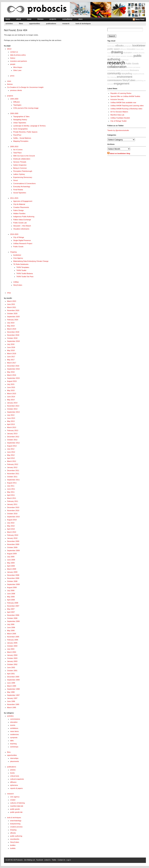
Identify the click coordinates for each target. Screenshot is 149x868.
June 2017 (11, 357)
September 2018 (13, 341)
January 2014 (12, 403)
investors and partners (19, 61)
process (130, 67)
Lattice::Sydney (19, 174)
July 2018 (11, 344)
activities (9, 24)
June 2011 (11, 489)
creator (13, 800)
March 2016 (12, 375)
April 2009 (11, 566)
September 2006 (13, 621)
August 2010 (12, 520)
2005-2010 (14, 147)
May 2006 (11, 631)
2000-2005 (14, 113)
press (12, 76)
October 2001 (12, 671)
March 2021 (12, 307)
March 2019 (12, 329)
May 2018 (11, 350)
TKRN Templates (23, 267)
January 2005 (12, 643)
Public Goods (18, 247)
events (13, 725)
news (29, 19)
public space (114, 49)
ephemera (14, 785)
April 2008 (11, 600)
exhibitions (14, 728)
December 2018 (13, 332)
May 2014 (11, 400)
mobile (118, 70)
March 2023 (12, 301)
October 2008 (12, 581)
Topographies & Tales (21, 117)
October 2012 (12, 440)
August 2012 (12, 446)
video (109, 56)
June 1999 (11, 683)
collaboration (117, 67)
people (13, 64)
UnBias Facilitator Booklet (120, 118)
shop (9, 293)
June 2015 (11, 387)
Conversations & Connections (24, 183)
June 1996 (11, 701)
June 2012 (11, 452)
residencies (14, 734)
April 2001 (11, 674)
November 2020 (13, 310)
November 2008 (13, 578)
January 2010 (12, 538)
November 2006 (13, 615)
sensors (123, 56)
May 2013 (11, 421)
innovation (131, 49)
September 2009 (13, 551)
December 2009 (13, 541)
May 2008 (11, 597)
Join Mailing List (29, 860)
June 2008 (11, 594)
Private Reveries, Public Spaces (25, 132)
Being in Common (20, 168)
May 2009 (11, 563)
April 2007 (11, 612)
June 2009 (11, 560)
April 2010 (11, 529)
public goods (15, 809)
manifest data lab (17, 806)
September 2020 (13, 317)
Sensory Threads (20, 162)
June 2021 (11, 304)
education (14, 722)
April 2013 (11, 424)
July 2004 (11, 649)
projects (53, 19)
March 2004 (12, 652)
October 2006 (12, 618)
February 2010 (13, 535)
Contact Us (61, 860)
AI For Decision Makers (119, 112)
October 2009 (12, 547)
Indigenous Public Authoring (24, 217)
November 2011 (13, 474)
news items (14, 731)
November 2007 (13, 606)
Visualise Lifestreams (21, 229)
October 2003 (12, 658)
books (12, 773)
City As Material (19, 204)
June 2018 (11, 347)
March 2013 (12, 427)
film (109, 77)
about (19, 19)
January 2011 (12, 504)
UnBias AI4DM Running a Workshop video (126, 109)
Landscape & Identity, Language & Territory (29, 126)
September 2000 (13, 680)
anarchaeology (16, 821)
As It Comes (18, 150)
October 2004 (12, 646)
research (66, 24)
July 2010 (11, 523)
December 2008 (13, 575)
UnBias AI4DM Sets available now (123, 102)
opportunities (35, 24)
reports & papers (16, 788)
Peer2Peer (17, 135)
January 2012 (12, 467)
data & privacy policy (18, 55)
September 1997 (13, 695)
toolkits (13, 848)
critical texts (15, 776)
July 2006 (11, 624)
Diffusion (17, 102)
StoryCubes (18, 285)
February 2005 (13, 640)
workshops (14, 747)
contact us (14, 52)
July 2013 (11, 415)
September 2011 (13, 480)
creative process (16, 827)
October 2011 (12, 477)
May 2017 (11, 360)
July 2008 (11, 591)
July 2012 (11, 449)
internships (14, 758)
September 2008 (13, 584)
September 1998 (13, 689)
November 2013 (13, 406)
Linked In (47, 860)
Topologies (17, 105)
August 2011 (12, 483)
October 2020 (12, 313)
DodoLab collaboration (22, 159)
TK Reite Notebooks (21, 264)
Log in (69, 860)
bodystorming (15, 824)
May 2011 (11, 492)
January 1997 (12, 698)
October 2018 (12, 338)
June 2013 (11, 418)
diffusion (13, 782)
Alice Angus (18, 67)
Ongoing (13, 252)
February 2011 (13, 501)
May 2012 (11, 455)
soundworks (15, 839)
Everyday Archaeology (22, 187)
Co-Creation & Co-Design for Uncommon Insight (25, 87)
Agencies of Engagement (23, 201)
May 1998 (11, 692)
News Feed (140, 19)
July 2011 (11, 486)
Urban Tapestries (20, 123)
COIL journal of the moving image (26, 108)
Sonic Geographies (21, 129)
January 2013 (12, 434)
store (80, 19)
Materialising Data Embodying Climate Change (31, 261)
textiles (13, 845)
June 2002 (11, 667)
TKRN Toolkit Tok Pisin (25, 277)
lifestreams (134, 70)
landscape (111, 46)
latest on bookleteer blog (120, 153)
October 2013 (12, 409)
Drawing (13, 830)
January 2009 (12, 572)
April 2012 (11, 458)
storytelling (127, 74)
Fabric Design (19, 210)
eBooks (13, 833)
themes (40, 19)
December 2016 (13, 366)
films (21, 24)
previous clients (16, 90)
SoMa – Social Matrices (22, 138)
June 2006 (11, 627)
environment (125, 77)
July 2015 (11, 384)
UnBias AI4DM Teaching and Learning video (127, 106)
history (13, 58)
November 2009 (13, 544)
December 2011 (13, 470)
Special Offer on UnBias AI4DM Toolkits (125, 96)
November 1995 (13, 704)
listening (113, 77)
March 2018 (12, 354)
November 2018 (13, 335)
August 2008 (12, 587)
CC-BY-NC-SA (10, 860)
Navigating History (20, 120)
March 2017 (12, 363)
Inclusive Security (117, 99)
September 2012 (13, 443)
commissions (15, 719)
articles (13, 770)
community (114, 73)
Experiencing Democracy (23, 177)
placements (14, 761)
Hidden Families (19, 213)
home (8, 19)
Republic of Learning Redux (121, 93)
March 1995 (12, 707)
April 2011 (11, 495)
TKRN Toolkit (21, 270)
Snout (16, 180)
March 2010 (12, 532)
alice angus (116, 56)
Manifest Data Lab (117, 115)
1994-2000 (14, 99)
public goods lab (16, 812)
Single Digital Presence (22, 240)
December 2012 (13, 437)
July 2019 (11, 323)
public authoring (16, 836)
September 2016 (13, 369)
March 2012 (12, 461)
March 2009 (12, 569)
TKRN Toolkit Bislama (25, 273)
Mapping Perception (21, 141)
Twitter (54, 860)
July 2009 (11, 557)
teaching (13, 744)
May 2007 (11, 609)
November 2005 (13, 637)
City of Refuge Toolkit (118, 121)
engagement (122, 84)
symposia (14, 737)
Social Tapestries (20, 193)
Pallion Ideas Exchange (22, 220)
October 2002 (12, 664)
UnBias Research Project (23, 243)
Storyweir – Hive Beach (22, 226)
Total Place (17, 153)
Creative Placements (21, 207)
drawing (117, 52)
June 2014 (11, 397)
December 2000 (13, 677)
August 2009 (12, 554)
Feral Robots (18, 190)
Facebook (40, 860)
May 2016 (11, 372)
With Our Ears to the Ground (24, 156)
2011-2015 (14, 198)
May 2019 (11, 326)
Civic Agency (18, 258)
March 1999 (12, 686)
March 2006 (12, 634)
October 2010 (12, 514)
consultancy (67, 19)
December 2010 (13, 507)
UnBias (16, 282)
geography (128, 46)
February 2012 (13, 464)
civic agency (15, 797)
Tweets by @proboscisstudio (118, 130)
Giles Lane (17, 70)
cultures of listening (17, 803)
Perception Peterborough (23, 171)
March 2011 (12, 498)
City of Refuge (19, 237)
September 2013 (13, 412)
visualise (130, 56)
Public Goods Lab (20, 223)
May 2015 (11, 390)
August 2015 (12, 381)
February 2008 (13, 603)
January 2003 (12, 661)
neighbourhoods (138, 74)
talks (12, 741)
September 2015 (13, 378)
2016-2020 (14, 234)
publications (51, 24)
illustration (128, 53)
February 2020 (13, 320)
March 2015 (12, 394)
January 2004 (12, 655)
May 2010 (11, 526)
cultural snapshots (17, 779)
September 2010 (13, 517)
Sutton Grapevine (20, 165)
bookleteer (17, 255)
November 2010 (13, 510)
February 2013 (13, 430)
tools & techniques (83, 24)
